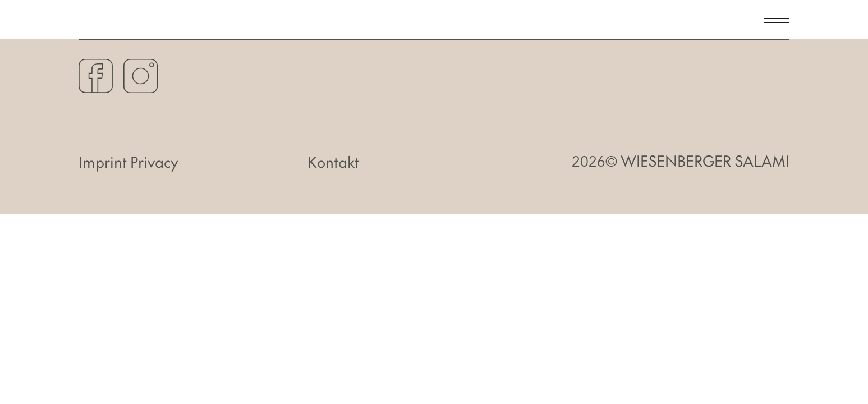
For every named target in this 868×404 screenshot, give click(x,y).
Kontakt (333, 162)
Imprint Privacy (128, 162)
